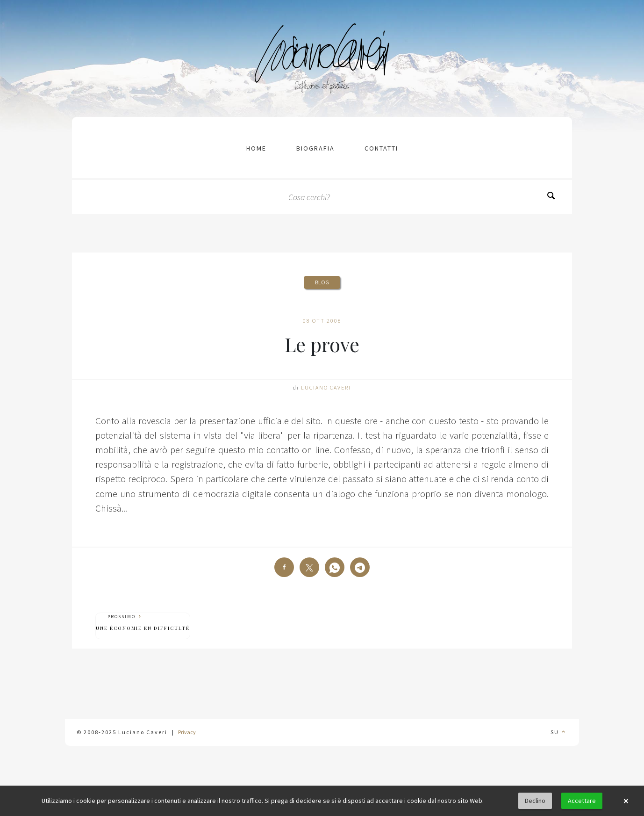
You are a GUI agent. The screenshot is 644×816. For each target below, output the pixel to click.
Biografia (315, 148)
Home (256, 148)
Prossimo (143, 623)
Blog (322, 282)
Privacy (187, 732)
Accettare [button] (582, 801)
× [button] (626, 801)
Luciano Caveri (326, 387)
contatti (381, 148)
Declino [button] (535, 801)
